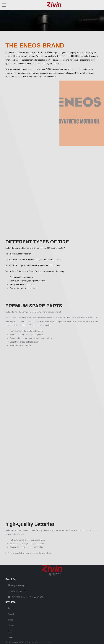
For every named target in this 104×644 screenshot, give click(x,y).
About (10, 632)
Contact (11, 626)
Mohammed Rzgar (44, 642)
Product (11, 614)
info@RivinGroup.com (18, 585)
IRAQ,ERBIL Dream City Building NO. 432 (25, 597)
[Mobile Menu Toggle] (4, 5)
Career (10, 637)
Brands (10, 620)
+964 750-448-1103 (18, 591)
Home (10, 608)
